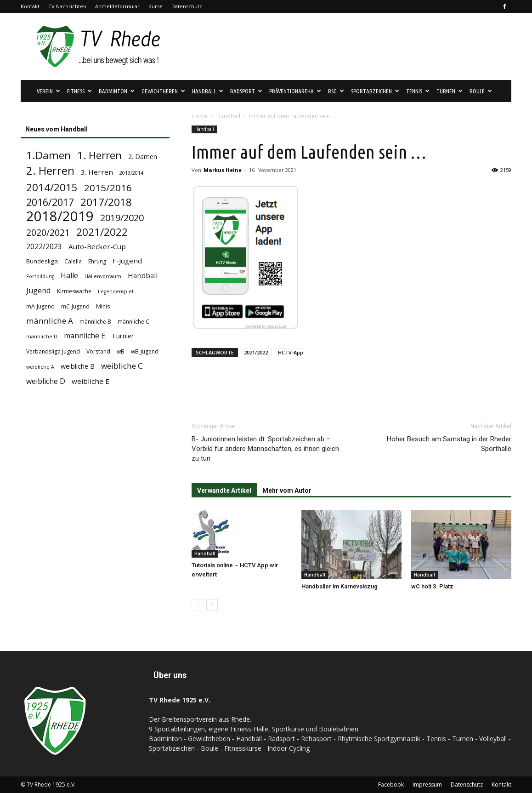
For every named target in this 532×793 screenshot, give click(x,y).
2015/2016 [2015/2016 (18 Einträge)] (108, 188)
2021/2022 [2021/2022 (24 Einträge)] (102, 232)
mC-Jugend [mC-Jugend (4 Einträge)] (75, 306)
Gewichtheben (163, 91)
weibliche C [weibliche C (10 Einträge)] (122, 366)
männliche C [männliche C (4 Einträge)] (133, 322)
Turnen (450, 91)
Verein (48, 91)
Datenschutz (187, 6)
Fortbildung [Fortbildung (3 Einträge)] (40, 276)
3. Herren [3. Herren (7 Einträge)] (97, 172)
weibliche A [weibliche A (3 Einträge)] (40, 367)
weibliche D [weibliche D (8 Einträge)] (46, 381)
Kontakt (30, 6)
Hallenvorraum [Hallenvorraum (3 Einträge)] (103, 276)
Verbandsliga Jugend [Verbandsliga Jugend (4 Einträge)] (53, 351)
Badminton (117, 91)
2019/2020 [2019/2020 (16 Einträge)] (122, 218)
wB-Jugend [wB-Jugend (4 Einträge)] (145, 351)
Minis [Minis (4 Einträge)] (103, 306)
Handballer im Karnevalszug (340, 586)
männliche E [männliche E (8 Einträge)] (85, 336)
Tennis (418, 91)
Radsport (246, 91)
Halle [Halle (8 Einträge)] (69, 276)
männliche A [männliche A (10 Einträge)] (50, 321)
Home (200, 116)
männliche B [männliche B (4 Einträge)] (95, 322)
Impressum (427, 784)
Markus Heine (223, 170)
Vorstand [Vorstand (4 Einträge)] (98, 351)
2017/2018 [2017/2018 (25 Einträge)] (106, 202)
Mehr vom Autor (287, 491)
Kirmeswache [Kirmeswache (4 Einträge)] (74, 291)
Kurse (156, 6)
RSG (336, 91)
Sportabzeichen (375, 91)
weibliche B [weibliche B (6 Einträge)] (78, 366)
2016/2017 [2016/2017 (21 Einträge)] (50, 202)
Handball (208, 91)
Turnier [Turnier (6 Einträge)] (123, 336)
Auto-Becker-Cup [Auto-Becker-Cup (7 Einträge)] (97, 246)
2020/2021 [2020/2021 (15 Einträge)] (48, 232)
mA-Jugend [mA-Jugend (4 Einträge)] (40, 306)
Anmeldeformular (117, 6)
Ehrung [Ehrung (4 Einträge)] (97, 261)
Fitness (79, 91)
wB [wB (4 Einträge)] (121, 351)
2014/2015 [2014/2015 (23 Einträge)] (52, 187)
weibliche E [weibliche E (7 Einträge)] (91, 381)
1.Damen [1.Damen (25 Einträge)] (48, 155)
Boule (481, 91)
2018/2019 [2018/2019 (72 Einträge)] (60, 216)
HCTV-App (291, 352)
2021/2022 (256, 352)
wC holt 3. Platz (432, 586)
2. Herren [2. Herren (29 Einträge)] (50, 171)
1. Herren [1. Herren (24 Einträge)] (99, 155)
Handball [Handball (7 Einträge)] (143, 275)
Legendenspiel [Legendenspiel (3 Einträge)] (116, 291)
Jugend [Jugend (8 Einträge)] (38, 291)
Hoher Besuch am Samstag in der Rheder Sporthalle (449, 444)
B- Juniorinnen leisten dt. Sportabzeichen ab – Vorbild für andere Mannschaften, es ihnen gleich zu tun (265, 449)
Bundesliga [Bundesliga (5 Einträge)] (42, 261)
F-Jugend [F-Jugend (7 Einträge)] (127, 261)
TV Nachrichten (67, 6)
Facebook (391, 784)
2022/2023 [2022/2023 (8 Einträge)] (44, 247)
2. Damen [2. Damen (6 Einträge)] (143, 157)
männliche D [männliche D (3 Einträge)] (42, 337)
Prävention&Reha (295, 91)
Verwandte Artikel (224, 491)
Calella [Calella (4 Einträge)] (73, 261)
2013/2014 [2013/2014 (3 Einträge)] (131, 173)
